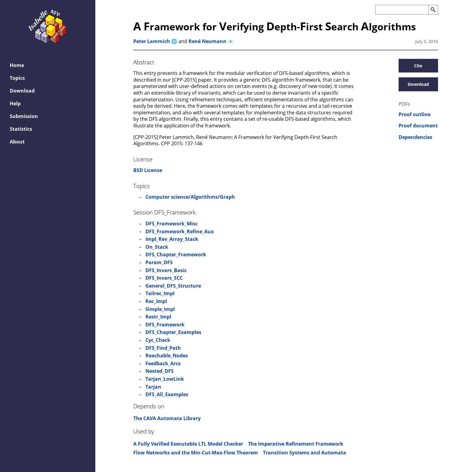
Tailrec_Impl (160, 293)
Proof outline (415, 115)
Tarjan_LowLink (165, 379)
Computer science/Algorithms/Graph (190, 197)
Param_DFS (159, 262)
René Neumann (207, 41)
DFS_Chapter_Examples (173, 332)
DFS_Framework (165, 325)
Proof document (418, 126)
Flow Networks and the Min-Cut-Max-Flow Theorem (196, 453)
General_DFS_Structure (173, 286)
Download (418, 84)
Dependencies (415, 137)
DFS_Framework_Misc (172, 224)
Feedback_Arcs (163, 363)
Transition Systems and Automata (304, 453)
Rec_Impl (156, 301)
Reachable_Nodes (167, 356)
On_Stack (157, 247)
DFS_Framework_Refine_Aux (180, 231)
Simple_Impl (160, 309)
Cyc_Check (158, 340)
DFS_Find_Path (163, 348)
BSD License (148, 170)
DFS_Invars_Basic (166, 270)
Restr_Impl (158, 317)
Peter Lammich (152, 41)
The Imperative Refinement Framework (296, 444)
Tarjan (153, 387)
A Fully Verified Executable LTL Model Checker (188, 444)
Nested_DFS (160, 371)
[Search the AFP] (402, 10)
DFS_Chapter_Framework (176, 255)
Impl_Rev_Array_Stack (172, 239)
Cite (418, 66)
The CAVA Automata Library (167, 418)
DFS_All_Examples (167, 394)
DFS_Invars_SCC (164, 278)
